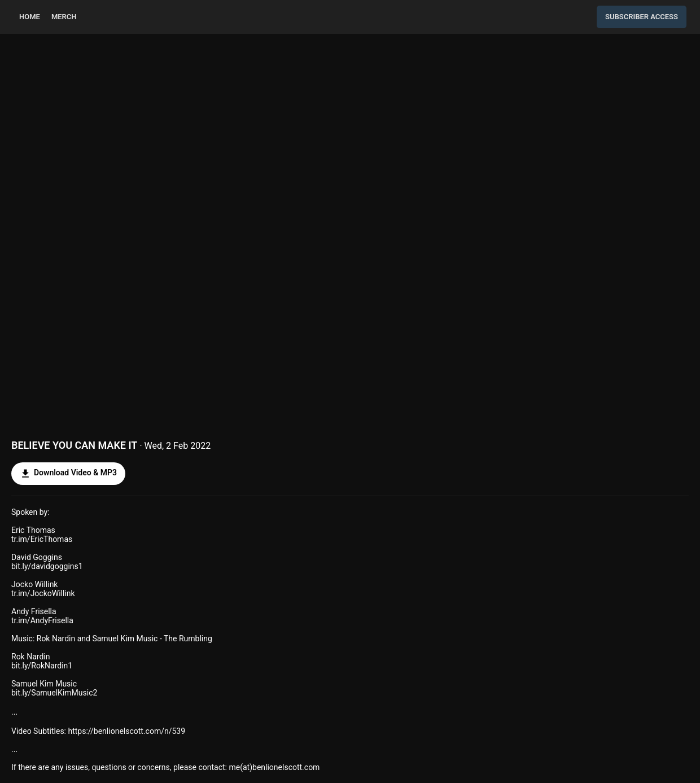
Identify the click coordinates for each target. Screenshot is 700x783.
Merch (64, 17)
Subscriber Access (642, 17)
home (30, 17)
